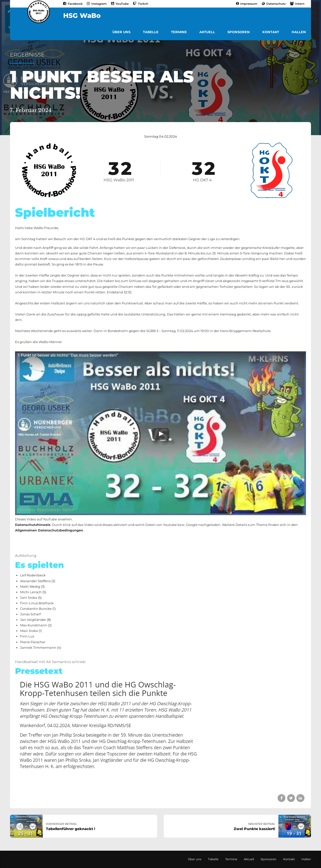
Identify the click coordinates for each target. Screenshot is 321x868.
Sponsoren (239, 32)
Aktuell (207, 32)
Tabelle (151, 32)
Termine (179, 32)
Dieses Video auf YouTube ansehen (44, 519)
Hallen (299, 32)
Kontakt (271, 32)
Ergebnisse (27, 55)
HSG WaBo (82, 16)
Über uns (121, 32)
